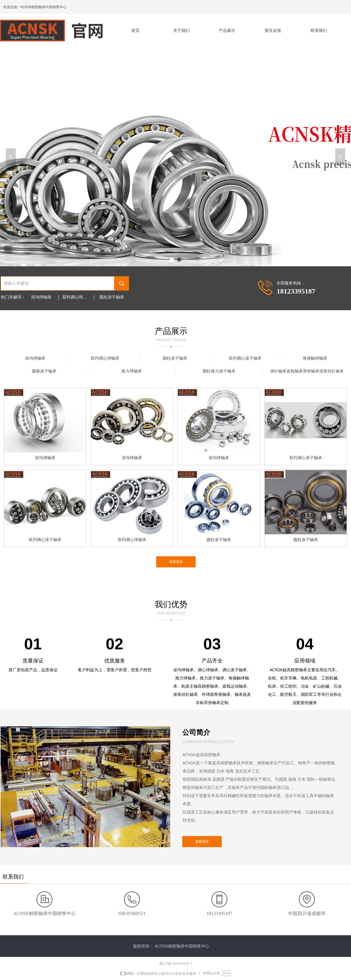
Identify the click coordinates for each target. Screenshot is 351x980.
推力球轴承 (132, 371)
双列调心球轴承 (77, 297)
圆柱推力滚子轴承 (219, 371)
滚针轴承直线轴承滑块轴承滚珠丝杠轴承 (307, 371)
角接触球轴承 (315, 358)
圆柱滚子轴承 (112, 297)
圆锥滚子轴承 (44, 371)
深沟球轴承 (41, 297)
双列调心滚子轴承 (245, 358)
